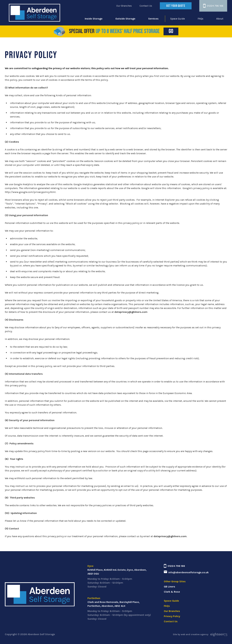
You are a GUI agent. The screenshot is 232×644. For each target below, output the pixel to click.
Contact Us (146, 6)
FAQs (201, 19)
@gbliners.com (138, 312)
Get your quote (176, 6)
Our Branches (124, 6)
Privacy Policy (172, 616)
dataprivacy (122, 312)
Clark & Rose (172, 592)
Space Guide (178, 19)
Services (153, 19)
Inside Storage (94, 19)
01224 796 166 (213, 6)
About (220, 19)
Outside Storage (125, 19)
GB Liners (169, 587)
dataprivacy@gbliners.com (170, 536)
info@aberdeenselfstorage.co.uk (186, 572)
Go (174, 31)
